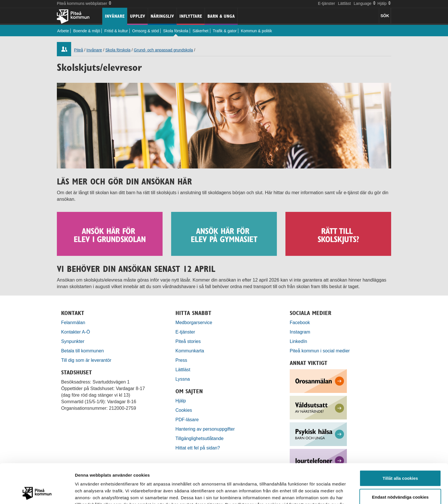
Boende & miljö (87, 31)
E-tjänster (327, 3)
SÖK (385, 16)
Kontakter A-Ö (76, 332)
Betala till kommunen (82, 351)
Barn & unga (221, 16)
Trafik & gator (225, 31)
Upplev (138, 16)
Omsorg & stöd (146, 31)
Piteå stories (188, 341)
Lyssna (183, 379)
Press (181, 360)
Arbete (63, 31)
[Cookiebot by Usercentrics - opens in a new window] (37, 493)
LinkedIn (298, 341)
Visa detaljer (310, 493)
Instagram (300, 332)
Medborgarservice (194, 322)
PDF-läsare (187, 419)
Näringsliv (162, 16)
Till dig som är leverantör (87, 360)
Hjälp (181, 401)
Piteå (79, 50)
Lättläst (344, 3)
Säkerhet (201, 31)
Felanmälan (73, 322)
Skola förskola (176, 31)
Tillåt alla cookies (400, 441)
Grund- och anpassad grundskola (163, 50)
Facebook (300, 322)
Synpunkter (73, 341)
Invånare (115, 16)
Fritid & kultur (116, 31)
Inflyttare (191, 16)
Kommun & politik (256, 31)
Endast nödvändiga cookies (400, 460)
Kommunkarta (190, 351)
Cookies (184, 410)
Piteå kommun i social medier (320, 351)
